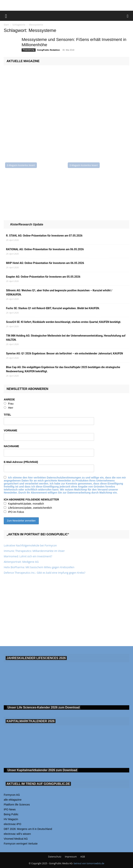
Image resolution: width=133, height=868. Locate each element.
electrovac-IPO (13, 824)
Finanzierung (29, 50)
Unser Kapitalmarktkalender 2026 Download (42, 770)
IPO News (10, 809)
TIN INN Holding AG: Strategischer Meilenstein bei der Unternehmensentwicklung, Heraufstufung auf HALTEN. (66, 338)
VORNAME (11, 430)
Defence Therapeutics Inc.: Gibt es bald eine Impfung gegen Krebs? (45, 573)
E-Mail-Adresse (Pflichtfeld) (21, 462)
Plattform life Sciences (17, 805)
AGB (83, 857)
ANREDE (9, 399)
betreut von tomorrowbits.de (89, 863)
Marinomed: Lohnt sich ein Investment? (28, 556)
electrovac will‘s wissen (17, 834)
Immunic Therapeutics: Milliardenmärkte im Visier (34, 551)
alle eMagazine (13, 800)
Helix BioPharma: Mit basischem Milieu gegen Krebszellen (39, 567)
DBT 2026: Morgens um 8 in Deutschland (28, 829)
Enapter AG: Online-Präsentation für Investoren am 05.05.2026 (43, 277)
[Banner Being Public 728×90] (67, 5)
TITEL (7, 415)
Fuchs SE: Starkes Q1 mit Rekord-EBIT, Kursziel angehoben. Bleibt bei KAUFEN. (53, 308)
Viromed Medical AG (16, 839)
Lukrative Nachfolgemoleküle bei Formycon (30, 545)
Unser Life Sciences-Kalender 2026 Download (44, 707)
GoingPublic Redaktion (48, 50)
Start (6, 25)
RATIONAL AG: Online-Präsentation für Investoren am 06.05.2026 (45, 249)
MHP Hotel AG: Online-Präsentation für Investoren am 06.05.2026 (45, 263)
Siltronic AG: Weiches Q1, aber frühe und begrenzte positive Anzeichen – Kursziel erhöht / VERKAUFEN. (59, 292)
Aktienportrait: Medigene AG (21, 562)
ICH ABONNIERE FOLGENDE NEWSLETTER (31, 500)
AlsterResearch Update (27, 224)
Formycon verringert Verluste (21, 844)
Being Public (11, 814)
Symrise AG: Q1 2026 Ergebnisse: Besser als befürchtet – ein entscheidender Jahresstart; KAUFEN (64, 353)
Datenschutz (55, 857)
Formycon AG (12, 795)
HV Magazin (11, 819)
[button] (6, 16)
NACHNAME (11, 446)
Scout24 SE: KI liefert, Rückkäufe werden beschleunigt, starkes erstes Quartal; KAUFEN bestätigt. (64, 322)
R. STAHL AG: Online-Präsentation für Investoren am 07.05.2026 (44, 236)
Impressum (71, 857)
